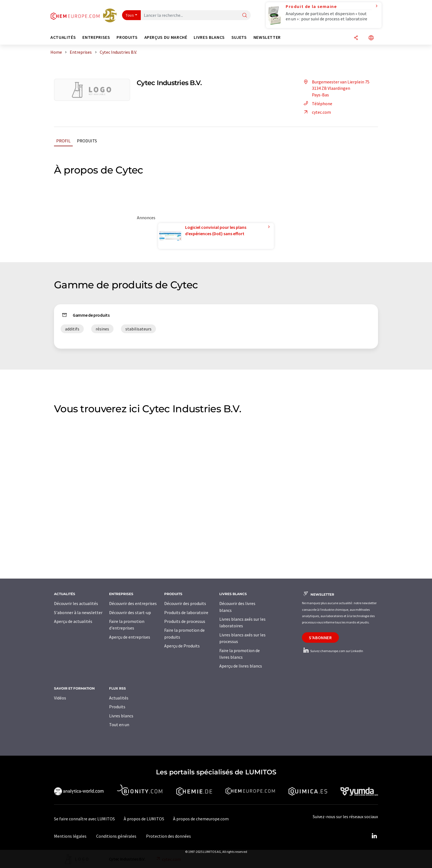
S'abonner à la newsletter (78, 612)
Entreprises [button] (96, 37)
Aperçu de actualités (73, 621)
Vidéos (60, 698)
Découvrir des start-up (130, 612)
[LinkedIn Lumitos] (374, 836)
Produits (87, 141)
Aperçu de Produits (182, 646)
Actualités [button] (63, 37)
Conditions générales (116, 836)
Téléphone (317, 104)
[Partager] (356, 38)
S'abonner (320, 638)
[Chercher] (245, 16)
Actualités (119, 698)
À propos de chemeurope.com (201, 819)
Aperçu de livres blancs (241, 666)
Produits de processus (185, 621)
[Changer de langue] (371, 38)
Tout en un (119, 725)
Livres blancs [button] (209, 37)
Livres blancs (121, 716)
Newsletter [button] (267, 37)
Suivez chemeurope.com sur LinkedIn (333, 651)
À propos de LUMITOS (144, 819)
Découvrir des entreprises (133, 603)
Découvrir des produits (185, 603)
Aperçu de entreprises (130, 637)
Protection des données (168, 836)
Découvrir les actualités (76, 603)
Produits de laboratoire (186, 612)
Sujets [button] (239, 37)
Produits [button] (127, 37)
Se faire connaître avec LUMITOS (84, 819)
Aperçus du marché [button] (166, 37)
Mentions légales (70, 836)
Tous (130, 15)
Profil (63, 141)
